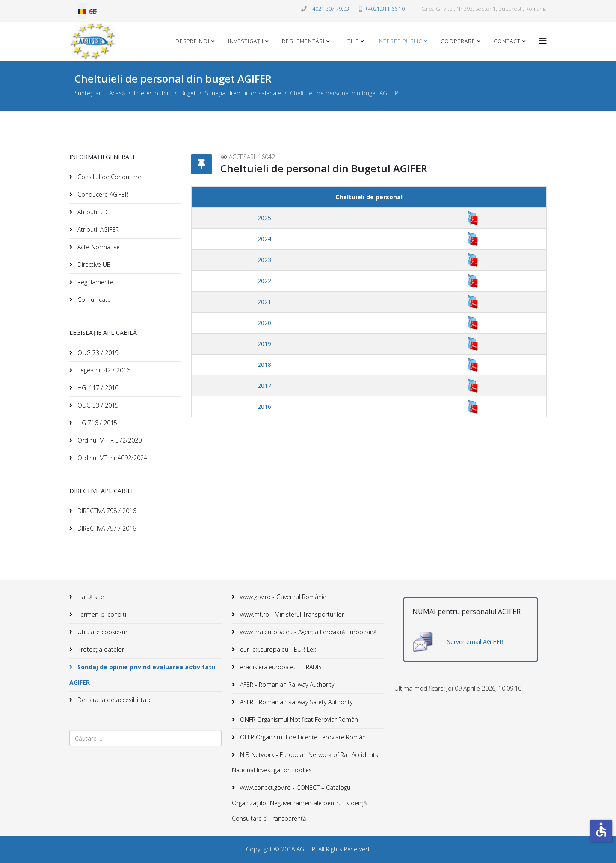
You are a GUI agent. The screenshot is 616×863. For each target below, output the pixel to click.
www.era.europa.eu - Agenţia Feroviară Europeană (307, 632)
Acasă (117, 93)
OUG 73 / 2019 (97, 353)
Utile (351, 41)
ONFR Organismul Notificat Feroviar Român (298, 720)
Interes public (400, 41)
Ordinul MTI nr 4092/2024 (111, 458)
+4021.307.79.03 (329, 9)
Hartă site (90, 597)
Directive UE (93, 265)
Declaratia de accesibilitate (114, 700)
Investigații (246, 41)
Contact (507, 41)
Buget (188, 93)
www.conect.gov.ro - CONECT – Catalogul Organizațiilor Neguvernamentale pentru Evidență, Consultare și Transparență (300, 803)
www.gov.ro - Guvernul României (283, 597)
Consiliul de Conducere (108, 177)
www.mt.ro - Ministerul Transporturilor (291, 614)
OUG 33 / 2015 (97, 405)
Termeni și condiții (102, 614)
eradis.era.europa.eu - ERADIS (280, 667)
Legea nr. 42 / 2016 (103, 370)
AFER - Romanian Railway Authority (286, 684)
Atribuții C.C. (93, 212)
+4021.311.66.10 (385, 9)
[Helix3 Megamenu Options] (543, 41)
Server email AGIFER (475, 642)
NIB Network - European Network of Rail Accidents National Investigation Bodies (305, 762)
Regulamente (95, 282)
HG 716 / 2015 (96, 423)
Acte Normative (98, 247)
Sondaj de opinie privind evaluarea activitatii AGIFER (142, 675)
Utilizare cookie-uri (102, 632)
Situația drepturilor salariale (243, 93)
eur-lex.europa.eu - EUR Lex (277, 649)
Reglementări (303, 41)
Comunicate (93, 300)
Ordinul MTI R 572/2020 (109, 440)
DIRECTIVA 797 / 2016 (106, 528)
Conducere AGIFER (102, 194)
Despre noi (192, 41)
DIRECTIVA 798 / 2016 (106, 511)
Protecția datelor (100, 649)
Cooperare (458, 41)
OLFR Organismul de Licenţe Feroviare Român (302, 737)
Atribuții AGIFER (97, 229)
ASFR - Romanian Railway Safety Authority (295, 702)
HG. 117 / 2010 (97, 388)
